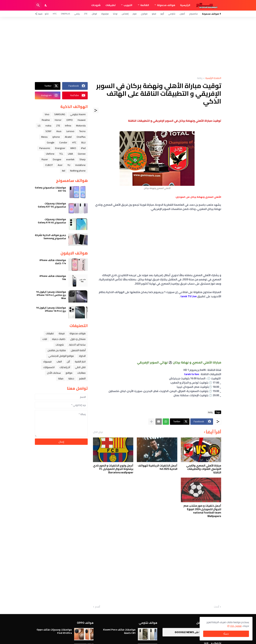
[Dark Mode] (46, 5)
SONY (48, 131)
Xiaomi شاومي (78, 114)
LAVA (70, 154)
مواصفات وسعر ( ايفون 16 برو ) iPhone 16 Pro (51, 309)
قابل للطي (80, 367)
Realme (46, 120)
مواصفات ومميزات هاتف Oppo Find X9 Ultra (54, 631)
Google (51, 142)
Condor (63, 142)
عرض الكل (98, 432)
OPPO (70, 120)
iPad (83, 148)
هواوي (144, 14)
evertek (70, 159)
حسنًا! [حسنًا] (226, 634)
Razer (45, 159)
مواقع (69, 373)
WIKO (73, 148)
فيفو (154, 14)
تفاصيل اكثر (236, 626)
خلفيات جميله (59, 339)
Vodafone (80, 165)
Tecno (82, 131)
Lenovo (70, 131)
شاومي (172, 14)
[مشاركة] (96, 110)
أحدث (216, 607)
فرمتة (62, 333)
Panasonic (45, 148)
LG (39, 126)
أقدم (98, 607)
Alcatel (68, 137)
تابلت (45, 339)
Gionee (82, 154)
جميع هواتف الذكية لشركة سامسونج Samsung (50, 237)
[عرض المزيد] (151, 422)
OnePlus (65, 14)
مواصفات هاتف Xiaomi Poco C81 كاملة (119, 631)
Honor (58, 120)
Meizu (44, 137)
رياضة (200, 78)
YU (69, 165)
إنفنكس (125, 14)
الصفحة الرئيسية (213, 78)
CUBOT (49, 165)
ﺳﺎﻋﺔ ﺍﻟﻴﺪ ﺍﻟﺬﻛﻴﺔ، (77, 345)
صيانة (61, 378)
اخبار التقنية (80, 362)
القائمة (145, 5)
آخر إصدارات (65, 367)
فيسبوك (47, 362)
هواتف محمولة (166, 5)
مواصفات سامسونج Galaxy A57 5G (50, 189)
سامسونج (193, 14)
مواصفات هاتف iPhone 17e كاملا (53, 262)
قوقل (94, 14)
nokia (48, 126)
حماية (71, 378)
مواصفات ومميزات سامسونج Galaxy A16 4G (52, 221)
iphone (56, 137)
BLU (83, 142)
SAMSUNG (60, 114)
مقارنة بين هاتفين (57, 350)
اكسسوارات (49, 367)
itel (64, 171)
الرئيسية (185, 5)
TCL (61, 154)
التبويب (128, 5)
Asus (59, 131)
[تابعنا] (40, 14)
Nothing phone (78, 171)
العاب (59, 362)
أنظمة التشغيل (78, 350)
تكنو (47, 14)
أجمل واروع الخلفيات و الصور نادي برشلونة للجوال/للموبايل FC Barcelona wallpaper (113, 469)
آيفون (182, 14)
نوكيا (115, 14)
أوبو (162, 14)
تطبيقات (110, 5)
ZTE (86, 14)
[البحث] (38, 5)
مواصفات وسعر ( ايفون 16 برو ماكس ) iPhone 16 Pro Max (51, 295)
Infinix (68, 126)
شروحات (96, 5)
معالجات (81, 373)
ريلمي (77, 14)
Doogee (57, 159)
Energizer (60, 148)
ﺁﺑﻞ (68, 362)
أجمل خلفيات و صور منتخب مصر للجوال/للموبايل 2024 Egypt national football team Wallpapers (202, 511)
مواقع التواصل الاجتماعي (61, 356)
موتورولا (105, 14)
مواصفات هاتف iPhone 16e (53, 278)
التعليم (82, 378)
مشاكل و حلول (78, 339)
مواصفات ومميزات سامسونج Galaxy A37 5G (52, 205)
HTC (55, 14)
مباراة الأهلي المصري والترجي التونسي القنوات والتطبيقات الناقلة (204, 469)
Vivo (47, 114)
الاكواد (82, 356)
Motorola (81, 126)
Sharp (82, 159)
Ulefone (50, 154)
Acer (60, 165)
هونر (135, 14)
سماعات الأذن (54, 373)
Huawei (82, 120)
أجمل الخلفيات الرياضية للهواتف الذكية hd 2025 (158, 467)
